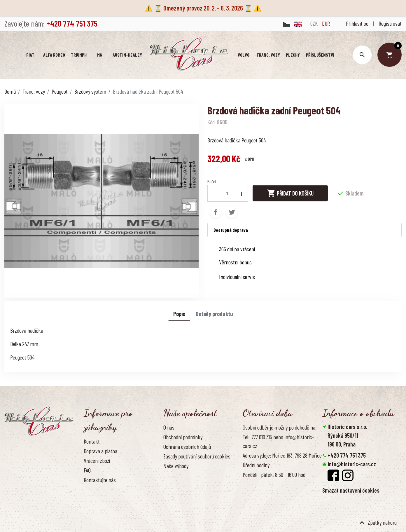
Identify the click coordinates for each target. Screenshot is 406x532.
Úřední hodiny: (257, 465)
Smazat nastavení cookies (351, 490)
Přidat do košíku (290, 193)
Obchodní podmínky (183, 437)
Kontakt (92, 441)
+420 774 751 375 (347, 455)
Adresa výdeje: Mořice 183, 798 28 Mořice (282, 455)
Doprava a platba (100, 451)
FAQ (87, 470)
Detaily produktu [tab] (214, 314)
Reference (94, 489)
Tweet (232, 212)
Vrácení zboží (97, 461)
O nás (169, 427)
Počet (212, 181)
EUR (326, 23)
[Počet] (227, 193)
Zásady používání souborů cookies (197, 456)
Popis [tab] (179, 314)
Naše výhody (176, 466)
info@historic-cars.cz (352, 464)
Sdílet (216, 212)
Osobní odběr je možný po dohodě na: (280, 427)
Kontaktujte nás (100, 480)
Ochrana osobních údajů (187, 446)
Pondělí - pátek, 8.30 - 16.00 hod (274, 475)
